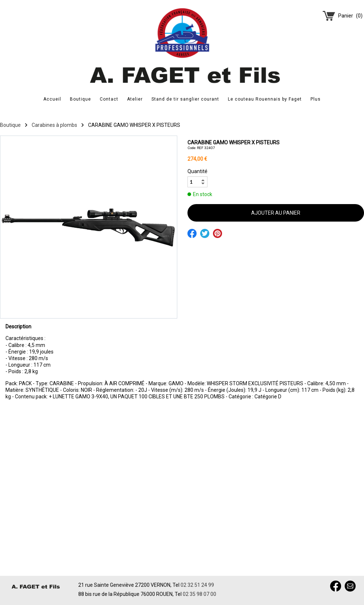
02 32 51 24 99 (197, 585)
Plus (316, 99)
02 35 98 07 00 (199, 594)
